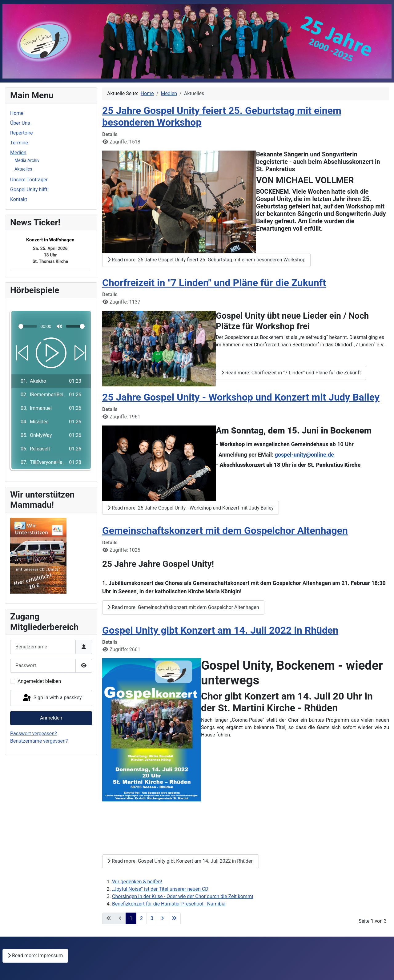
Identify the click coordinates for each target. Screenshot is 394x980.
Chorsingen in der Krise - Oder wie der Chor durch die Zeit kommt (183, 896)
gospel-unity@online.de (304, 455)
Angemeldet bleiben (39, 681)
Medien (18, 153)
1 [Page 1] (131, 918)
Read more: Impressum (35, 956)
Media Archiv (27, 160)
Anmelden (51, 718)
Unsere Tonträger (29, 180)
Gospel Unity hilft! (29, 190)
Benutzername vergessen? (39, 741)
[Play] (51, 353)
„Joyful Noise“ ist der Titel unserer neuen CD (160, 889)
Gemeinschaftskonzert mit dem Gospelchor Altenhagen (225, 530)
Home (17, 113)
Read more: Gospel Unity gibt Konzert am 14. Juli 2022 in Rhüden (181, 861)
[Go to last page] (174, 918)
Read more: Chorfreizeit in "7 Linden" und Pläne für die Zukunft (291, 373)
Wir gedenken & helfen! (137, 882)
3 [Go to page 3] (152, 918)
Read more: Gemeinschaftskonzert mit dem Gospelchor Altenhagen (183, 607)
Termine (19, 143)
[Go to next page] (163, 918)
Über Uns (20, 123)
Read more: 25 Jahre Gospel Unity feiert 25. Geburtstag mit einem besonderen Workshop (206, 260)
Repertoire (21, 133)
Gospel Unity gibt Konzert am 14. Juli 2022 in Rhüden (220, 630)
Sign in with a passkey (52, 698)
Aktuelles (23, 169)
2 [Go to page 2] (141, 918)
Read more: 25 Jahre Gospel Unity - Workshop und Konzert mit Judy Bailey (191, 508)
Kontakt (19, 199)
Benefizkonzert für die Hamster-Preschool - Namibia (169, 904)
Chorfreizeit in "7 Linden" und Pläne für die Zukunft (214, 283)
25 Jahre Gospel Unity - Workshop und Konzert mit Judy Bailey (241, 397)
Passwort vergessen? (34, 734)
